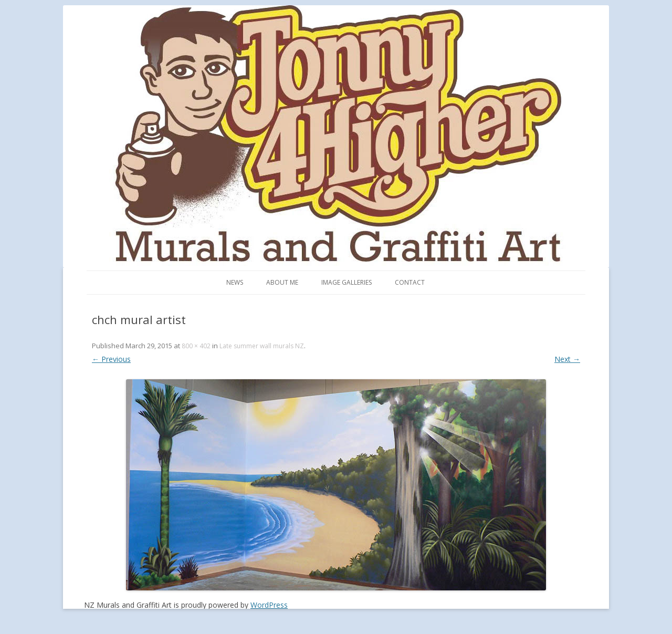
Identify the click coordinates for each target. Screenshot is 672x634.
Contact (410, 282)
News (235, 282)
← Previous (111, 359)
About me (282, 282)
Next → (567, 359)
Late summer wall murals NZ (262, 346)
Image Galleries (346, 282)
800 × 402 (196, 346)
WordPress (269, 605)
